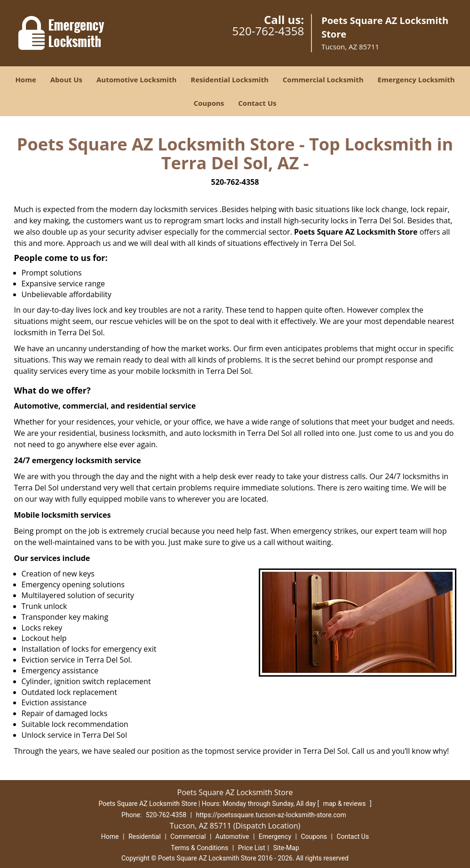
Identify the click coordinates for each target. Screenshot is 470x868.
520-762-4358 (268, 31)
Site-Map (286, 848)
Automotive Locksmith (136, 79)
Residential (145, 836)
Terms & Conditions (199, 848)
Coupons (209, 103)
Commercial (188, 836)
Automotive (232, 836)
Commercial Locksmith (323, 79)
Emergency (275, 836)
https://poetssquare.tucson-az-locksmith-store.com (271, 815)
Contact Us (257, 103)
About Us (66, 79)
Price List (252, 848)
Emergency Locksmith (416, 79)
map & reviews (345, 804)
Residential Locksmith (230, 79)
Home (25, 79)
